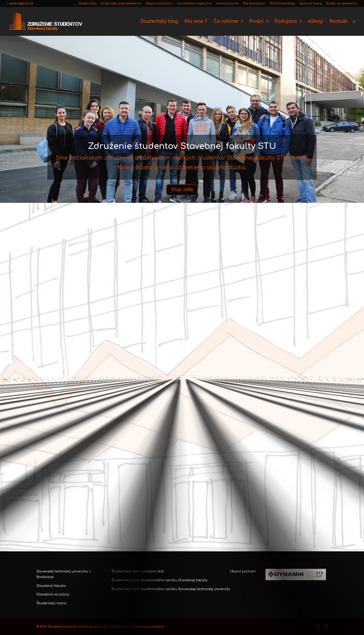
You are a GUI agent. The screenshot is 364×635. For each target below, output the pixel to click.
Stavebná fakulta (51, 586)
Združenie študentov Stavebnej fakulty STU (182, 146)
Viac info (182, 190)
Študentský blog (159, 22)
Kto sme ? (196, 22)
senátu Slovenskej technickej (190, 589)
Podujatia (286, 22)
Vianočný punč (227, 4)
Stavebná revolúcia (53, 594)
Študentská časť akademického (138, 589)
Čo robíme (226, 22)
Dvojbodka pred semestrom (121, 4)
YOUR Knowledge (282, 4)
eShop (316, 22)
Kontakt (339, 22)
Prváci (256, 22)
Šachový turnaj (310, 4)
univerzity (222, 589)
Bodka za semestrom (342, 4)
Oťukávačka (87, 4)
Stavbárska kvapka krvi (194, 4)
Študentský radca (51, 603)
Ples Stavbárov (254, 4)
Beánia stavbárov (159, 4)
